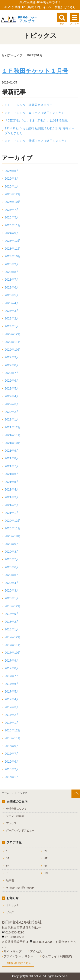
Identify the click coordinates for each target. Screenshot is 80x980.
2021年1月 (12, 513)
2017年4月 (12, 699)
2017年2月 (12, 715)
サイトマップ (13, 951)
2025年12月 (13, 194)
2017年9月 (12, 661)
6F (46, 866)
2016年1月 (12, 777)
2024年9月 (12, 233)
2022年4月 (12, 396)
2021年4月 (12, 489)
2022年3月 (12, 404)
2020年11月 (13, 528)
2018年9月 (12, 614)
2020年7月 (12, 559)
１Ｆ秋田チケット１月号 (35, 71)
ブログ (10, 913)
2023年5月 (12, 295)
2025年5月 (12, 217)
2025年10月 (13, 202)
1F (8, 851)
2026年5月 (12, 171)
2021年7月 (12, 466)
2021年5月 (12, 482)
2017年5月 (12, 691)
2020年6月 (12, 567)
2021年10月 (13, 443)
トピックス (13, 905)
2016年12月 (13, 730)
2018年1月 (12, 629)
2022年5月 (12, 388)
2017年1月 (12, 723)
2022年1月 (12, 419)
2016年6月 (12, 762)
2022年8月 (12, 365)
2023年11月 (13, 249)
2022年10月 (13, 350)
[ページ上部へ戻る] (76, 794)
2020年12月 (13, 521)
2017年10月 (13, 653)
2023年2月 (12, 318)
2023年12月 (13, 241)
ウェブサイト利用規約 (57, 956)
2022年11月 (13, 342)
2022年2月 (12, 412)
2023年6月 (12, 287)
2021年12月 (13, 427)
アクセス (11, 823)
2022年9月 (12, 357)
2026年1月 (12, 186)
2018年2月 (12, 622)
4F (46, 858)
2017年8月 (12, 668)
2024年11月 (13, 225)
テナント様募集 (15, 816)
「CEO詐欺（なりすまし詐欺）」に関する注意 (36, 120)
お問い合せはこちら (19, 963)
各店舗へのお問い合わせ (20, 888)
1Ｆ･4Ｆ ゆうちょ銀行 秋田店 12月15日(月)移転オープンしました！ (40, 131)
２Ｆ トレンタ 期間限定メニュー (29, 105)
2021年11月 (13, 435)
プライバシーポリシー (19, 956)
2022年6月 (12, 381)
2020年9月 (12, 544)
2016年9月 (12, 746)
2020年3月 (12, 590)
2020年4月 (12, 583)
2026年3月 (12, 179)
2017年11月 (13, 645)
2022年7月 (12, 373)
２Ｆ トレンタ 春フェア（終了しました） (35, 113)
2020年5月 (12, 575)
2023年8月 (12, 272)
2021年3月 (12, 497)
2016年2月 (12, 769)
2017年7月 (12, 676)
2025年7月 (12, 210)
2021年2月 (12, 505)
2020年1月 (12, 598)
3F (8, 858)
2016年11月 (13, 738)
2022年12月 (13, 334)
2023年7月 (12, 280)
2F (46, 851)
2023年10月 (13, 256)
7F (8, 873)
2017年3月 (12, 707)
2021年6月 (12, 474)
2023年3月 (12, 311)
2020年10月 (13, 536)
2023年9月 (12, 264)
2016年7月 (12, 754)
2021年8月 (12, 458)
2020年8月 (12, 552)
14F (47, 873)
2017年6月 (12, 684)
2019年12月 (13, 606)
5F (8, 866)
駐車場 (10, 880)
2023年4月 (12, 303)
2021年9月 (12, 451)
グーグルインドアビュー (20, 831)
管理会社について (16, 809)
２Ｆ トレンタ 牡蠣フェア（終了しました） (36, 141)
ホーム (6, 793)
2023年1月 (12, 326)
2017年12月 (13, 637)
